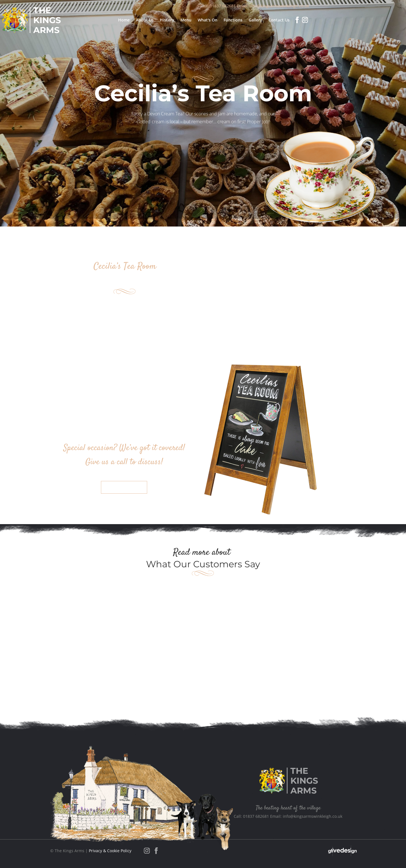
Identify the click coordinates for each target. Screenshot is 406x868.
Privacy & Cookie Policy (110, 851)
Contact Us (124, 487)
